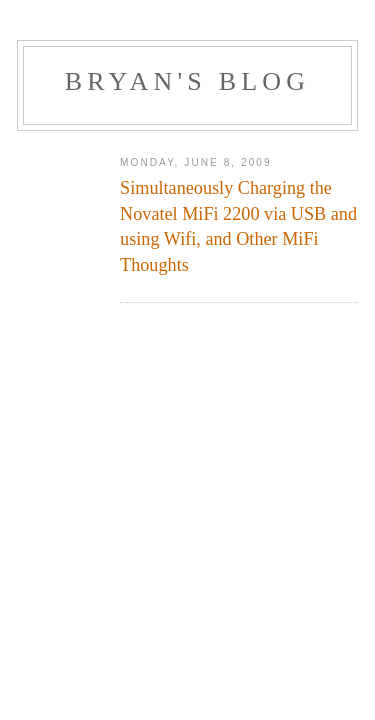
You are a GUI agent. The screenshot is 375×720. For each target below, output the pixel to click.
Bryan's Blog (188, 81)
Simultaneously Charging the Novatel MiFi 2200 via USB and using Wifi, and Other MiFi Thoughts (238, 226)
